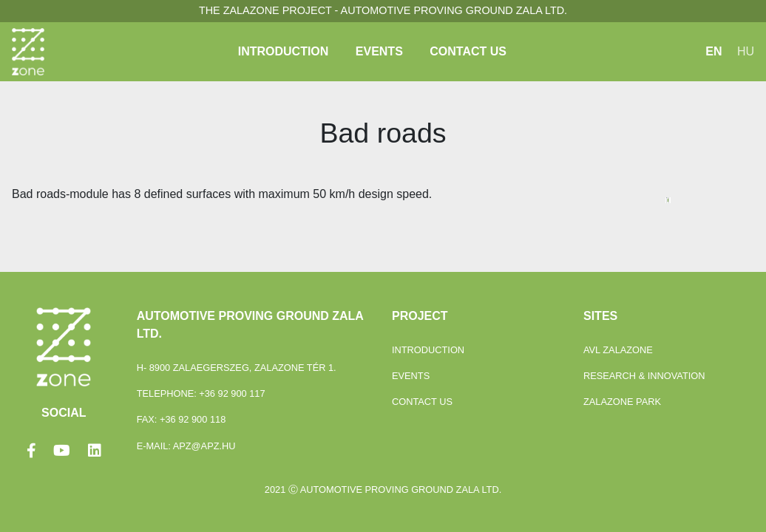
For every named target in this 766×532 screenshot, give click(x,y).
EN (714, 51)
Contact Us (468, 51)
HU (746, 51)
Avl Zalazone (618, 350)
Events (379, 51)
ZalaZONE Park (622, 402)
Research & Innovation (644, 376)
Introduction (284, 51)
